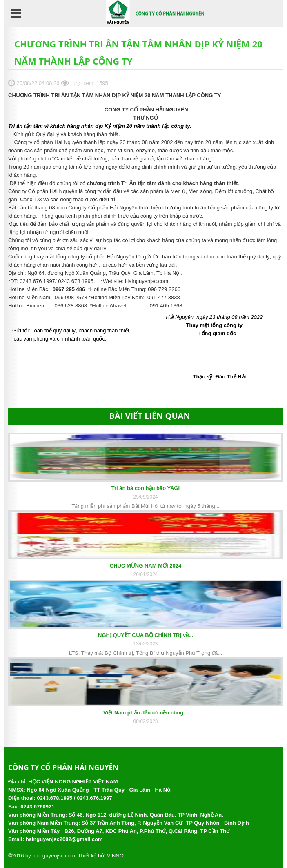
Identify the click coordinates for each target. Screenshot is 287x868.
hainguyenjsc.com (53, 856)
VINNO (115, 856)
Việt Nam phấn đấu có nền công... (146, 713)
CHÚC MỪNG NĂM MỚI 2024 (146, 566)
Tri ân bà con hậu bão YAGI (146, 488)
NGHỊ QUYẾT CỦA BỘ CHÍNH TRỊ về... (146, 635)
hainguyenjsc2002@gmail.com (64, 839)
